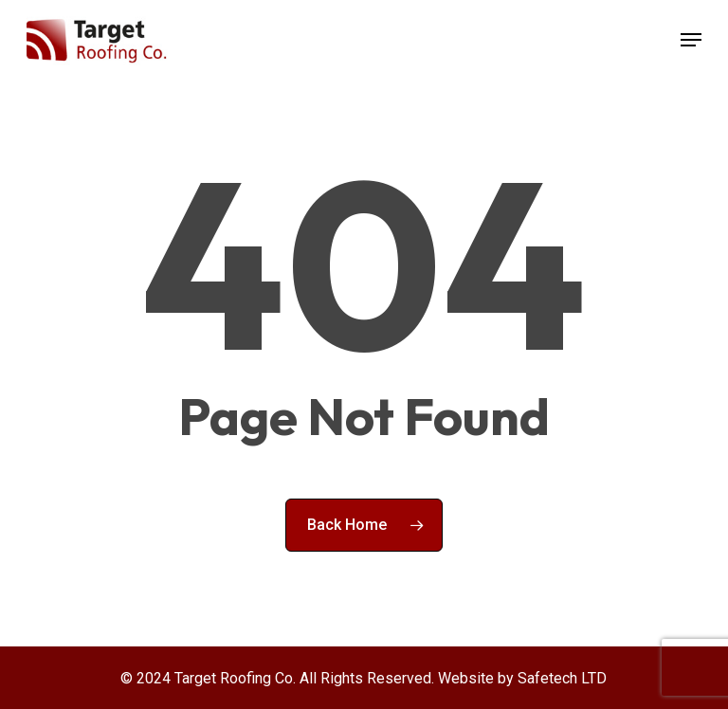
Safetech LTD (562, 678)
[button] (691, 40)
